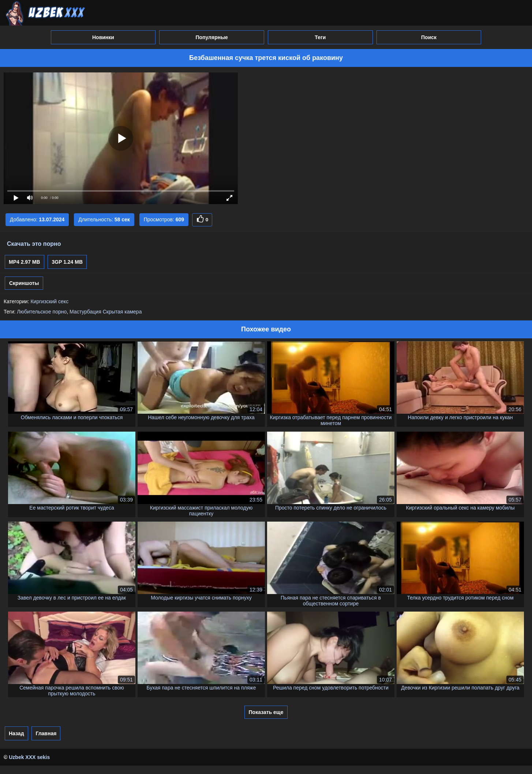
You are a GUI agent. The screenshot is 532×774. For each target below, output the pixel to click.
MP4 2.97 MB (25, 262)
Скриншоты (24, 283)
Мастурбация (85, 312)
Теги (320, 37)
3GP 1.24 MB (67, 262)
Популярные (211, 37)
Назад (16, 733)
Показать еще (266, 712)
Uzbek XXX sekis (29, 757)
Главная (46, 733)
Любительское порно (42, 312)
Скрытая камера (122, 312)
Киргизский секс (49, 301)
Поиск (429, 37)
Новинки (103, 37)
